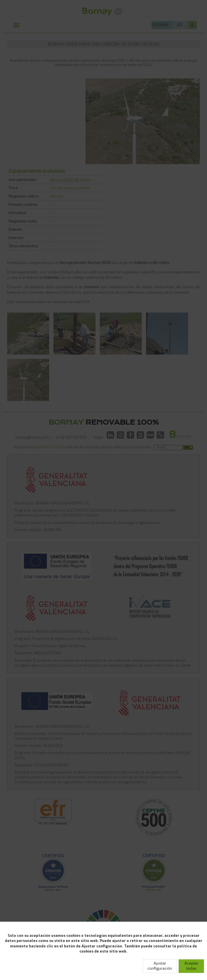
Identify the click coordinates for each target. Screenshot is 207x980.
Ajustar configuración (160, 966)
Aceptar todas (191, 966)
